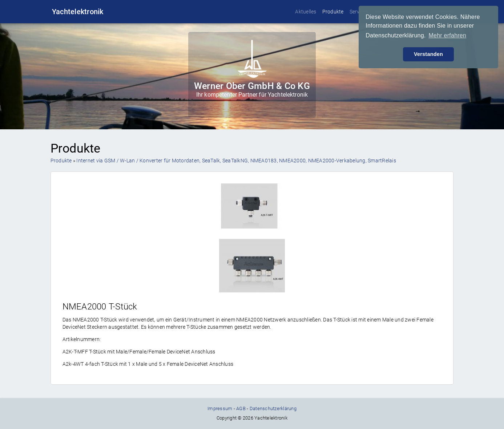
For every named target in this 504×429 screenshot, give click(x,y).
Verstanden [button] (428, 54)
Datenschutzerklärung (273, 408)
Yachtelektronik (78, 12)
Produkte (333, 12)
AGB (241, 408)
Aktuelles (306, 12)
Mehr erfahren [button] (447, 35)
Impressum (220, 408)
